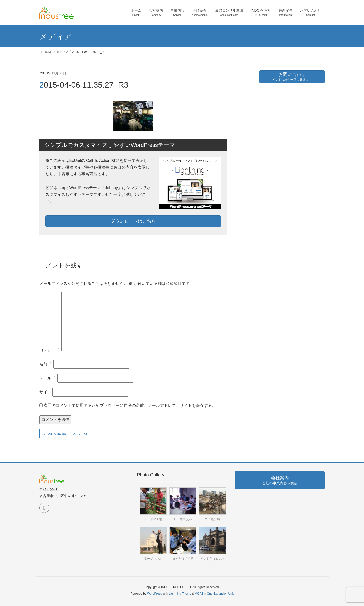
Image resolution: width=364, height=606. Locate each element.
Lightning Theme (180, 594)
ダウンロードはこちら (133, 221)
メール (48, 378)
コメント (50, 350)
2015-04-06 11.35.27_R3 (67, 434)
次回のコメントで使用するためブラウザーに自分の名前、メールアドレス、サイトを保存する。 (130, 405)
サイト (45, 392)
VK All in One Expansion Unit (214, 594)
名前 (46, 364)
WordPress (154, 594)
